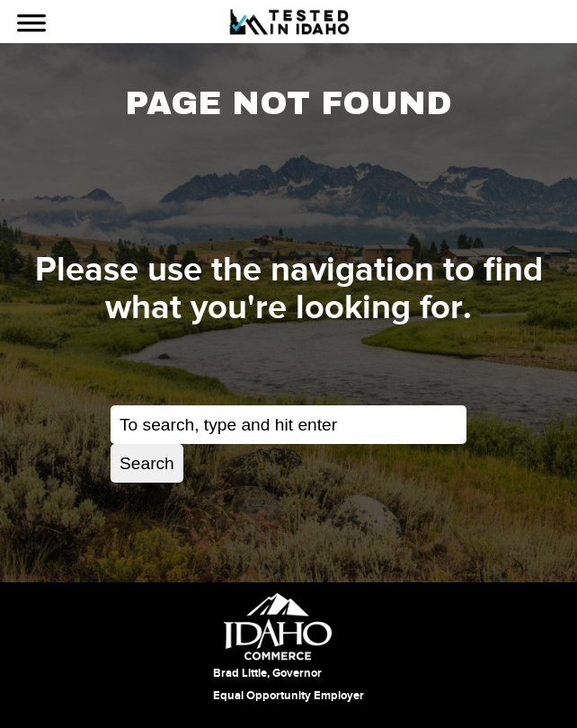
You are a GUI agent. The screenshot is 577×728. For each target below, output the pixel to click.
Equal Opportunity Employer (288, 696)
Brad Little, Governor (267, 673)
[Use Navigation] (31, 25)
